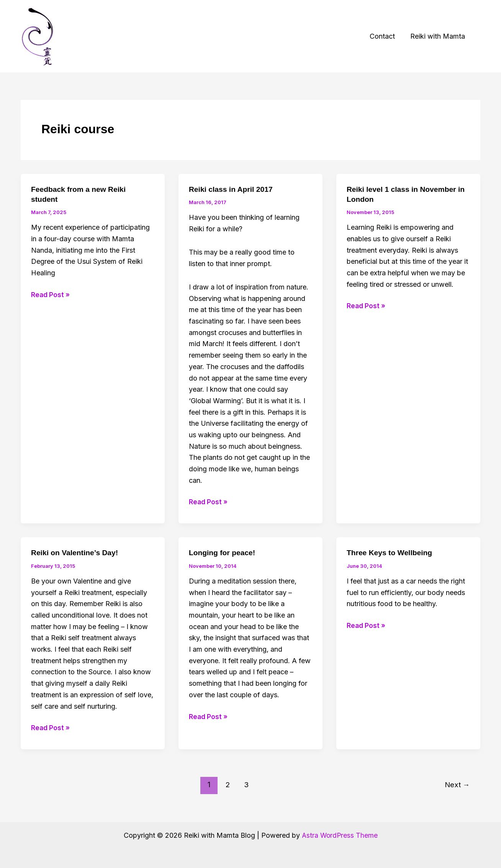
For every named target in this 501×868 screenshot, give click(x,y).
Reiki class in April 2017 (232, 189)
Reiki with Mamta (438, 36)
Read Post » (51, 295)
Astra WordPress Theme (340, 835)
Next (456, 785)
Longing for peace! (223, 553)
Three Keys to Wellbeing (391, 553)
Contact (385, 36)
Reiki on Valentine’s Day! (76, 553)
